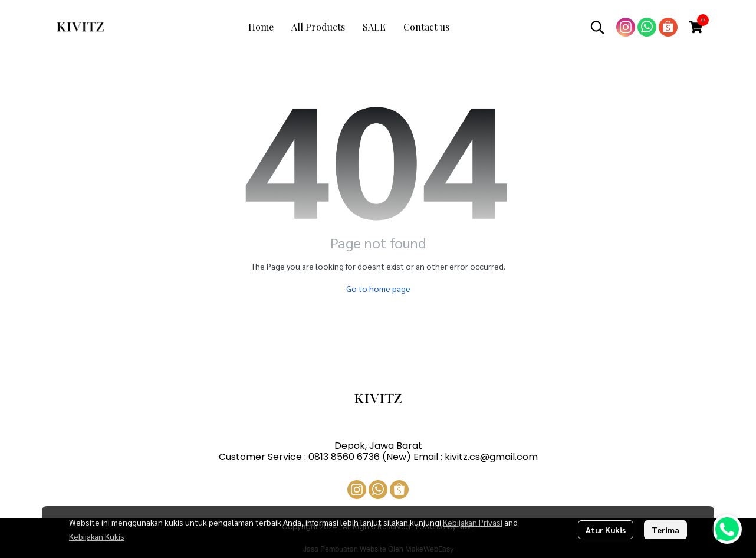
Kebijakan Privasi (473, 522)
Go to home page (378, 288)
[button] (597, 27)
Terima (665, 530)
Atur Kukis (606, 530)
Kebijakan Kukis (97, 536)
